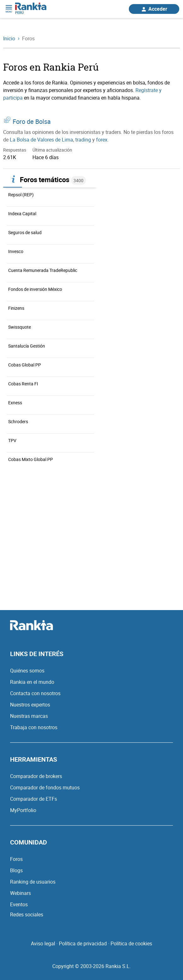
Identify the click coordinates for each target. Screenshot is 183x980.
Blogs (16, 870)
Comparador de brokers (36, 776)
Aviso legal (43, 943)
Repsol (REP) (21, 195)
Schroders (18, 421)
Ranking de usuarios (33, 882)
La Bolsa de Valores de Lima (41, 140)
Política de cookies (131, 943)
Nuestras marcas (29, 716)
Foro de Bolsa (32, 121)
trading (83, 140)
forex (102, 140)
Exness (15, 403)
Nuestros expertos (30, 705)
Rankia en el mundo (32, 682)
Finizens (16, 308)
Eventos (19, 904)
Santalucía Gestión (27, 346)
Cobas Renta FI (23, 384)
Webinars (20, 893)
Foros (16, 859)
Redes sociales (27, 914)
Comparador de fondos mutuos (45, 787)
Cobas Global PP (25, 365)
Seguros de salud (25, 232)
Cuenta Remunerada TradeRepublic (43, 270)
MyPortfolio (23, 810)
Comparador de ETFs (34, 799)
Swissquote (20, 327)
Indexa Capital (22, 213)
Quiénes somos (27, 671)
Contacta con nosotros (35, 693)
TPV (12, 440)
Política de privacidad (83, 943)
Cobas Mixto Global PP (31, 459)
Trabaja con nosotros (34, 727)
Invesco (16, 251)
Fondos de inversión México (35, 289)
